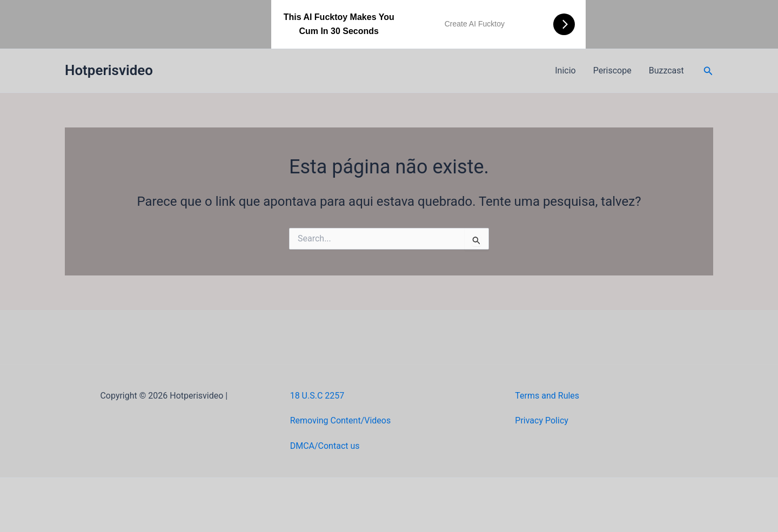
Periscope (612, 70)
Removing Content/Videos (341, 420)
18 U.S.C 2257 (317, 396)
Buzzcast (666, 70)
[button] (708, 71)
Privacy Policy (542, 420)
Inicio (565, 70)
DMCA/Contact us (325, 446)
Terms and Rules (547, 396)
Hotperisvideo (109, 70)
